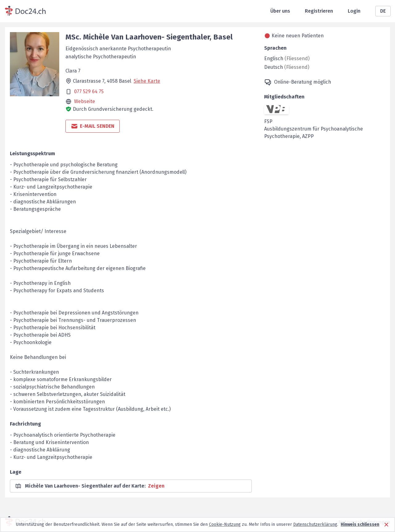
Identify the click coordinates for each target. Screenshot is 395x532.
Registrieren (319, 11)
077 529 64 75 (89, 91)
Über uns (280, 11)
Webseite (85, 101)
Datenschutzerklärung (315, 524)
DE (383, 11)
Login (354, 11)
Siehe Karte (147, 81)
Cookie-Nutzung (225, 524)
